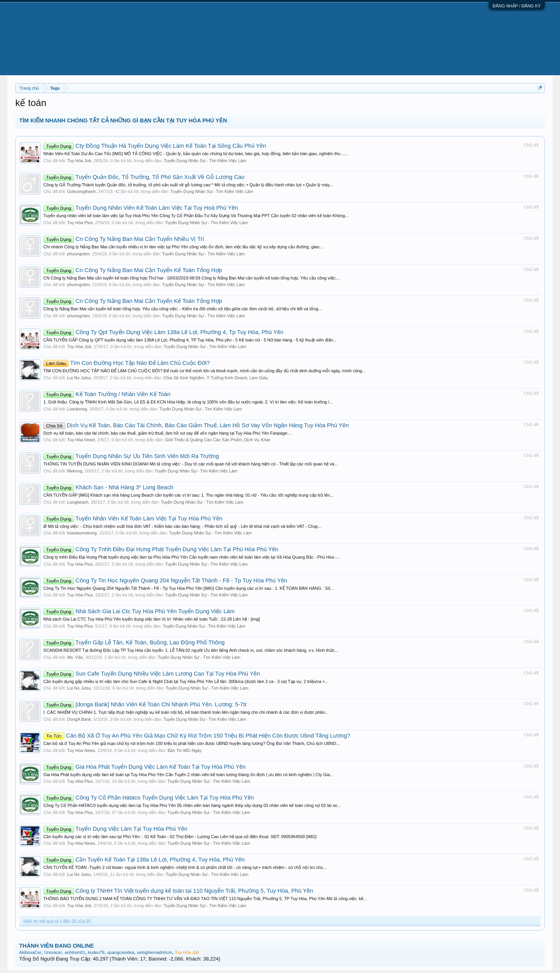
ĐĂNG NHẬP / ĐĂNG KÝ (517, 6)
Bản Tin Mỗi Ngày (185, 750)
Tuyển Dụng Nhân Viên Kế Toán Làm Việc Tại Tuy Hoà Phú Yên (140, 208)
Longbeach (78, 502)
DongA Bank (79, 719)
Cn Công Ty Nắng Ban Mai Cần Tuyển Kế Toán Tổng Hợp (132, 270)
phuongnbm (78, 254)
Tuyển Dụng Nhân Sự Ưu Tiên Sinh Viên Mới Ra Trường (131, 456)
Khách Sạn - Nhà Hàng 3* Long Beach (108, 487)
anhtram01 (75, 952)
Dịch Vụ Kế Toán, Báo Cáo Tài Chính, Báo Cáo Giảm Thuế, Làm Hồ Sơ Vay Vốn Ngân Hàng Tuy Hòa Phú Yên (196, 425)
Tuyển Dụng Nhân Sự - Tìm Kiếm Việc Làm (205, 161)
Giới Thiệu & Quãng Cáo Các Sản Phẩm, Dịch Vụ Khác (218, 440)
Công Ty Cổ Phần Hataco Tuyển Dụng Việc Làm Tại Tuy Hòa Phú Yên (148, 798)
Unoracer (53, 952)
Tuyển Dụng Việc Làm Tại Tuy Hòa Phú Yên (115, 829)
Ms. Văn (75, 657)
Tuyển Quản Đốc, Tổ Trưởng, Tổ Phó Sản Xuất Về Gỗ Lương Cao (144, 177)
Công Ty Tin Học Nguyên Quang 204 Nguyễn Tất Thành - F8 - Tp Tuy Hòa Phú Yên (165, 580)
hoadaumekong (82, 533)
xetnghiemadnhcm (155, 952)
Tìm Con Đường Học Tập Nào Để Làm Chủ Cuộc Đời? (126, 363)
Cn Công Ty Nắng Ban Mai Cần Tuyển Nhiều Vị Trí (124, 239)
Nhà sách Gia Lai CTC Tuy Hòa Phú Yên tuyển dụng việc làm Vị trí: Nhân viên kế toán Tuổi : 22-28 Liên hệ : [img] (152, 619)
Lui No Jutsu (79, 378)
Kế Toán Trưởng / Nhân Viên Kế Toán (107, 394)
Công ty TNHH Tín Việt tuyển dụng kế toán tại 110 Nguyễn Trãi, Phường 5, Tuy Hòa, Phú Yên (178, 891)
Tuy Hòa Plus (80, 223)
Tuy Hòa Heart (81, 440)
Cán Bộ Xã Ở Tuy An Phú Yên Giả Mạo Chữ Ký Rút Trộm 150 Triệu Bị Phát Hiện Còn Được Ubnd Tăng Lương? (197, 736)
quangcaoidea (121, 952)
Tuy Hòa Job (79, 161)
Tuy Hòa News (81, 750)
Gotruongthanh (81, 191)
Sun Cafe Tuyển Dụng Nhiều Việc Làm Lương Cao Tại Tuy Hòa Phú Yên (152, 674)
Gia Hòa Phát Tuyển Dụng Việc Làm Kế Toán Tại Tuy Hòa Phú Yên (144, 767)
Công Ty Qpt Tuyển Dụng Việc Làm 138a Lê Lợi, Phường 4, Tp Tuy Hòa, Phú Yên (163, 332)
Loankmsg (77, 409)
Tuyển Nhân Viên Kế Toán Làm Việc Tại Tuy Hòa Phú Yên (133, 518)
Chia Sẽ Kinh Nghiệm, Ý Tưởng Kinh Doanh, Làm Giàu (216, 378)
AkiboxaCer (30, 952)
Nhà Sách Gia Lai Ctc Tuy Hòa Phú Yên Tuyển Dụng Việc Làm (139, 611)
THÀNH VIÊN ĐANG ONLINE (56, 946)
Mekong (75, 471)
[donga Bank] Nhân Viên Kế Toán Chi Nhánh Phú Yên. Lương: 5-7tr (145, 704)
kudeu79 (96, 952)
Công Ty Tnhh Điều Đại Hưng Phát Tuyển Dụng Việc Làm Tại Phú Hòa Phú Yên (161, 549)
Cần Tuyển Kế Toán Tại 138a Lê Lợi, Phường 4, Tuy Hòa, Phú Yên (144, 860)
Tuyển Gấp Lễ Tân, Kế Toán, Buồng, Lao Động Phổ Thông (134, 642)
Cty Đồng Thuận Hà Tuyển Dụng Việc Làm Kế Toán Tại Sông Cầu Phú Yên (155, 146)
